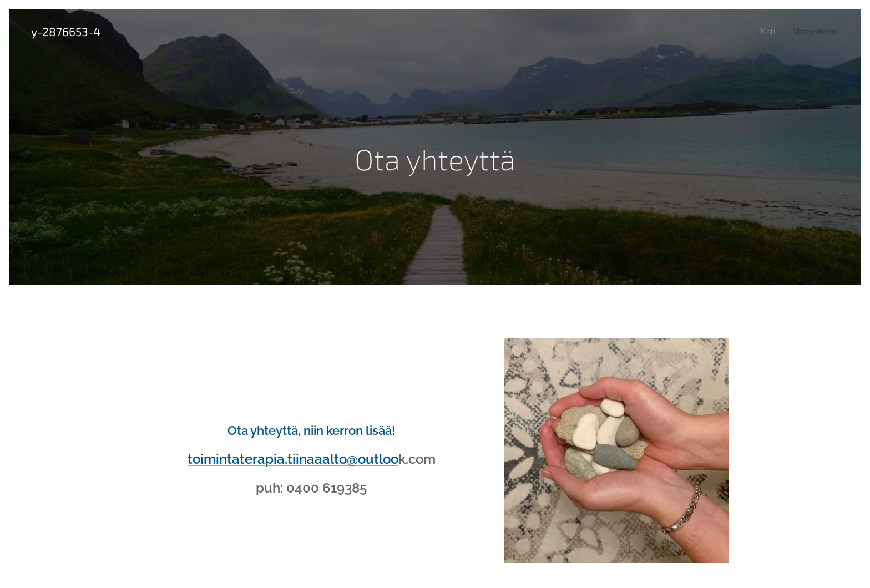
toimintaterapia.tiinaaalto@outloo (293, 459)
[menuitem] (765, 32)
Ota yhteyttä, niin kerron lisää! (311, 430)
